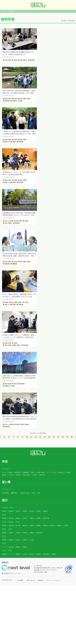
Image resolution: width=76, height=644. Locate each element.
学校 (39, 493)
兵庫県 (32, 533)
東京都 (38, 518)
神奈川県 (46, 518)
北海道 (4, 511)
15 (49, 437)
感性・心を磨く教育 (38, 472)
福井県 (25, 525)
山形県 (38, 511)
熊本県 (32, 554)
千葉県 (32, 518)
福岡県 (4, 554)
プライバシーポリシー (54, 580)
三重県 (66, 525)
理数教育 (26, 472)
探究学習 (18, 472)
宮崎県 (38, 554)
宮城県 (25, 511)
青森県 (11, 511)
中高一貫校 (26, 475)
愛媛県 (18, 547)
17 (58, 437)
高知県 (25, 547)
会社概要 (20, 580)
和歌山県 (39, 533)
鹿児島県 (46, 554)
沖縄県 (54, 554)
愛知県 (52, 525)
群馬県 (18, 518)
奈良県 (25, 533)
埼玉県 (25, 518)
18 (63, 437)
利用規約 (41, 580)
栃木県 (11, 518)
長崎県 (18, 554)
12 (36, 437)
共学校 (18, 475)
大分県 (25, 554)
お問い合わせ (30, 580)
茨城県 (4, 518)
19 (67, 437)
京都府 (11, 533)
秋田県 (32, 511)
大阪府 (18, 533)
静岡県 (45, 525)
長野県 (38, 525)
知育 (33, 493)
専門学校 (42, 475)
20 (72, 437)
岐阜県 (59, 525)
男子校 (4, 475)
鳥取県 (4, 540)
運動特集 (14, 493)
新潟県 (4, 525)
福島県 (45, 511)
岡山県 (18, 540)
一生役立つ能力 (24, 493)
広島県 (25, 540)
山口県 (32, 540)
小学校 (34, 475)
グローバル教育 (7, 472)
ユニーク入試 (51, 472)
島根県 (11, 540)
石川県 (18, 525)
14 (45, 437)
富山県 (11, 525)
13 (40, 437)
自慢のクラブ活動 (64, 472)
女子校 (11, 475)
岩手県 (18, 511)
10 (27, 437)
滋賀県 (4, 533)
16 (54, 437)
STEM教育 (5, 493)
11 (31, 437)
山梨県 (32, 525)
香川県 (11, 547)
